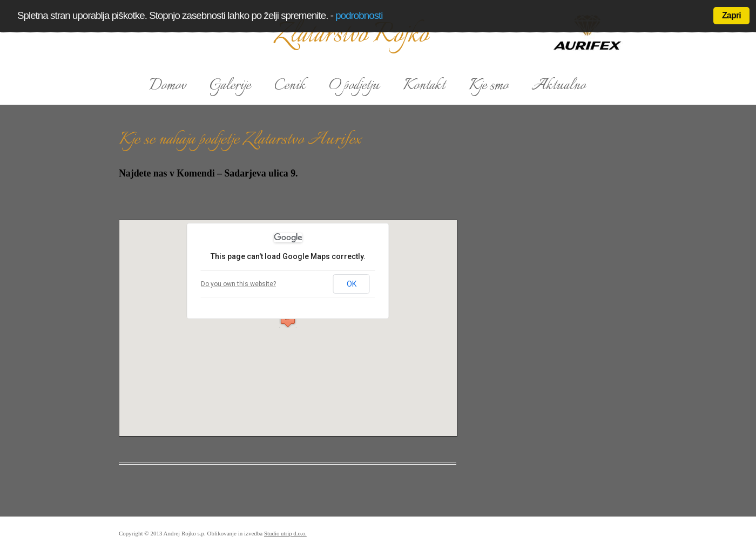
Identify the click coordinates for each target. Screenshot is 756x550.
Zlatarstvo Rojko (351, 35)
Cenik (290, 86)
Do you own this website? (238, 284)
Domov (168, 86)
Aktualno (558, 86)
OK (352, 284)
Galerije (230, 86)
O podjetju (354, 86)
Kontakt (424, 86)
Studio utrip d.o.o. (285, 533)
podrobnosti (359, 15)
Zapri (731, 15)
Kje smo (488, 86)
